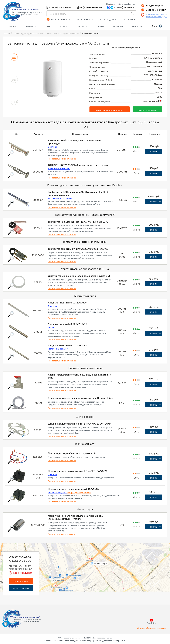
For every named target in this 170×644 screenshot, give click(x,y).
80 (14, 79)
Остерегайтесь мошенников (151, 628)
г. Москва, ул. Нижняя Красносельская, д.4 (156, 15)
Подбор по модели (71, 33)
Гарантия (118, 26)
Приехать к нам (21, 588)
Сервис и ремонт (156, 10)
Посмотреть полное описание (62, 158)
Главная (12, 26)
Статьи (100, 26)
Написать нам (21, 581)
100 (14, 102)
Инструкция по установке (60, 198)
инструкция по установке (79, 492)
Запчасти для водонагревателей (28, 33)
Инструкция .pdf (153, 101)
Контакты (137, 26)
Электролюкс (53, 33)
